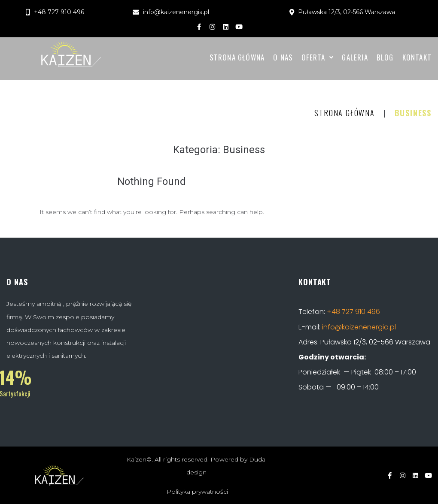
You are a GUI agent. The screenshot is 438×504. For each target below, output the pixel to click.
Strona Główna (344, 113)
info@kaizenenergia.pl (359, 327)
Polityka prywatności (197, 492)
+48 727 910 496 (353, 312)
